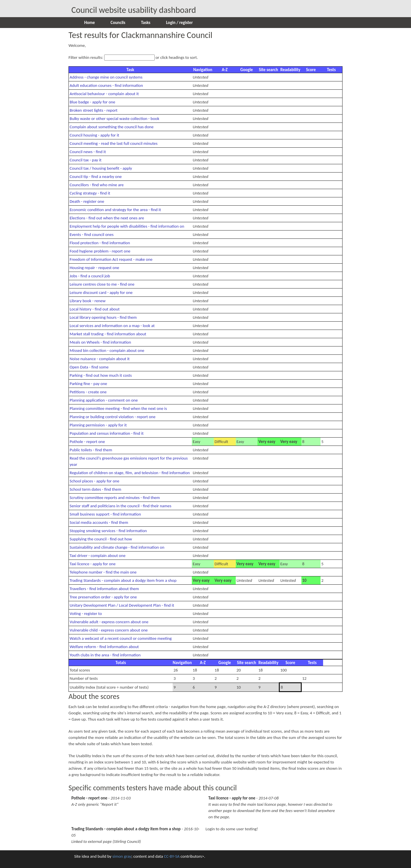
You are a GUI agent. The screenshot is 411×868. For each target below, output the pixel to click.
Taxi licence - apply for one (93, 564)
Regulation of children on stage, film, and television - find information (130, 473)
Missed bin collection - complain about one (107, 350)
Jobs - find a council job (90, 276)
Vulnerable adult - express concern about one (109, 622)
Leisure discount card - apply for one (101, 292)
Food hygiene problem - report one (100, 251)
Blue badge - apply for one (92, 102)
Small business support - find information (105, 514)
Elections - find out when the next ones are (107, 218)
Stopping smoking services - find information (108, 531)
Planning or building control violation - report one (113, 417)
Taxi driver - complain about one (98, 556)
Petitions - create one (88, 392)
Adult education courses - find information (106, 85)
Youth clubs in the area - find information (105, 655)
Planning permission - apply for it (98, 425)
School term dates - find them (95, 489)
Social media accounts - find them (99, 522)
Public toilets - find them (91, 450)
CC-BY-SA (172, 856)
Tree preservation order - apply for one (103, 597)
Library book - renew (88, 301)
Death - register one (87, 201)
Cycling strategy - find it (90, 193)
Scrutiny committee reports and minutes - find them (115, 498)
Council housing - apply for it (94, 135)
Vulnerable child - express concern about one (109, 630)
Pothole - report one (87, 442)
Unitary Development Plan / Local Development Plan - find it (122, 605)
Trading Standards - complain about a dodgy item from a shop (123, 580)
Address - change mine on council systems (106, 77)
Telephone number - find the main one (103, 572)
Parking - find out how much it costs (101, 375)
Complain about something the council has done (112, 127)
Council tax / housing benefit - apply (101, 168)
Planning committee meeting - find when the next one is (118, 408)
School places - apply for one (94, 481)
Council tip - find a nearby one (96, 177)
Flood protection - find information (100, 243)
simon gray (122, 856)
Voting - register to (86, 614)
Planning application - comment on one (104, 400)
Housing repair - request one (94, 268)
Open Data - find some (89, 367)
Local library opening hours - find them (103, 317)
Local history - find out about (95, 309)
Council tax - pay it (85, 160)
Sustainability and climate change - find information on (117, 547)
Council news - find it (88, 152)
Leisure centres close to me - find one (102, 284)
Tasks (146, 23)
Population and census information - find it (107, 433)
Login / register (179, 23)
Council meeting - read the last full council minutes (114, 143)
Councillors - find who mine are (97, 185)
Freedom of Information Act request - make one (111, 259)
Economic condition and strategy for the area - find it (115, 210)
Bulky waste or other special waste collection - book (114, 119)
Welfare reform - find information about (104, 647)
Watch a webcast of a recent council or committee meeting (121, 638)
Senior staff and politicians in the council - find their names (120, 506)
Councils (118, 23)
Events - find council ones (92, 234)
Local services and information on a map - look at (112, 326)
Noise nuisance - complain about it (100, 359)
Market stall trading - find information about (108, 334)
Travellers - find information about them (104, 589)
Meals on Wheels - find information (100, 342)
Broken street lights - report (94, 110)
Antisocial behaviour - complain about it (104, 94)
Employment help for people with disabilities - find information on (127, 226)
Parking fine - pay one (88, 384)
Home (89, 23)
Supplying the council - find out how (101, 539)
